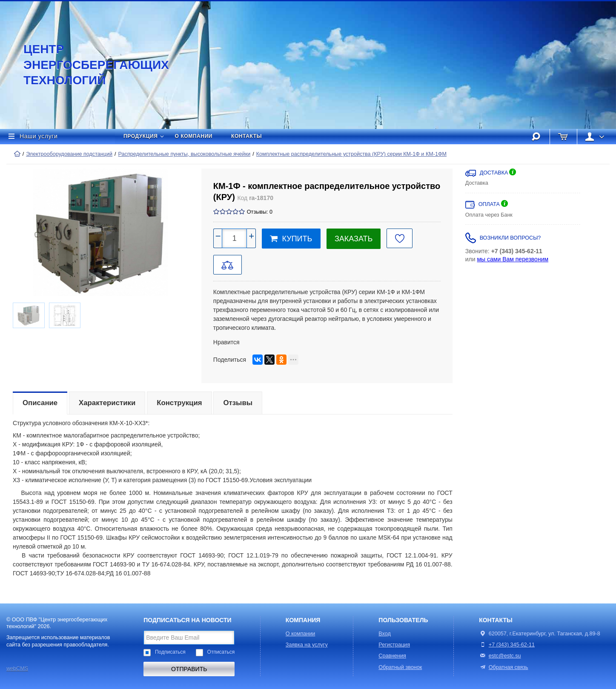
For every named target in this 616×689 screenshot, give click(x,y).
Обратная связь (503, 667)
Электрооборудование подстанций (69, 154)
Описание (40, 403)
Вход (385, 634)
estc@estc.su (505, 656)
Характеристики (107, 403)
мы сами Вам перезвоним (513, 259)
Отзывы (238, 403)
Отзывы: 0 (260, 212)
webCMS (17, 669)
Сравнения (392, 656)
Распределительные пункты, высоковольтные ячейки (185, 154)
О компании (194, 136)
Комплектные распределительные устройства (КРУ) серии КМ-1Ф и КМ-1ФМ (351, 154)
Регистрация (394, 645)
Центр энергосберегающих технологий (87, 65)
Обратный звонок (400, 667)
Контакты (246, 136)
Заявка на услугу (307, 645)
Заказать (354, 239)
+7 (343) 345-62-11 (512, 645)
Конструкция (179, 403)
